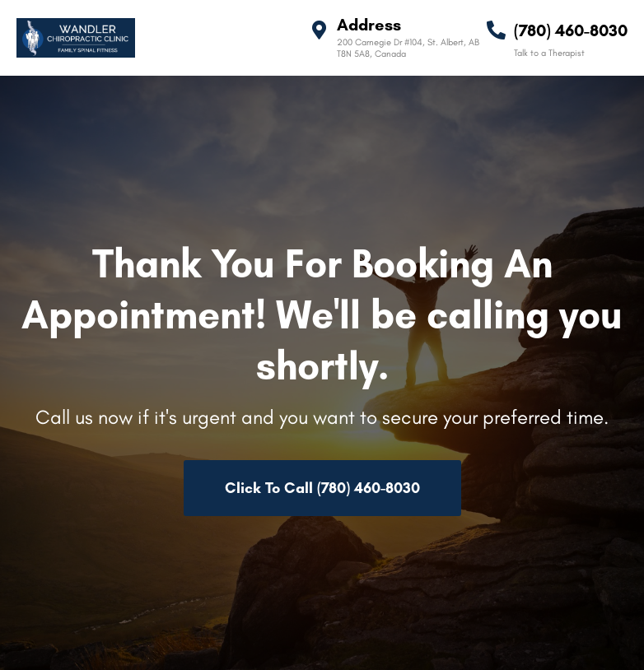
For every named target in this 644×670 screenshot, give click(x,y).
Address (369, 25)
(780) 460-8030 (571, 30)
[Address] (319, 30)
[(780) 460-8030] (496, 30)
